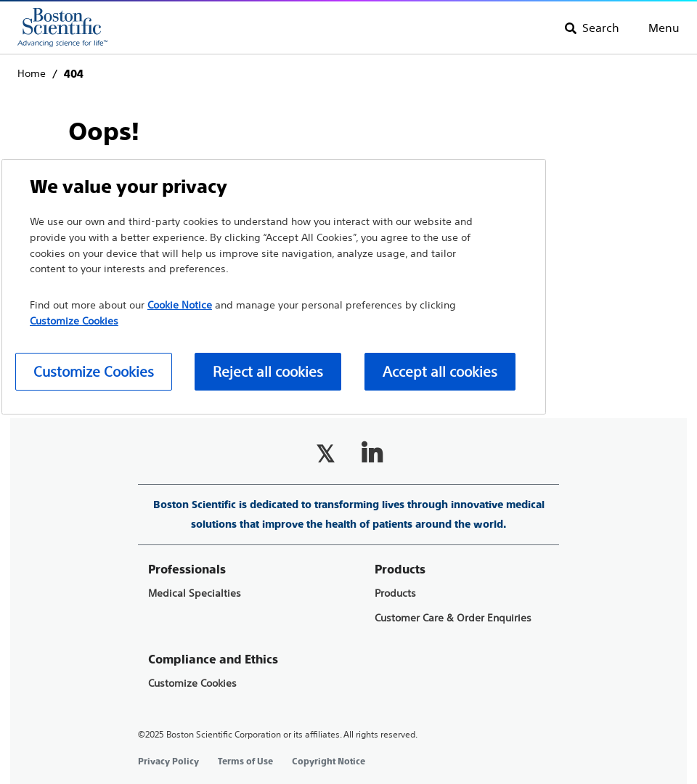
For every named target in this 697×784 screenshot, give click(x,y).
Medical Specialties (195, 593)
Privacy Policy (168, 761)
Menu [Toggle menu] (664, 28)
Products (395, 593)
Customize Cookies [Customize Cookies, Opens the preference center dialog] (94, 371)
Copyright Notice (329, 761)
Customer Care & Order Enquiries (453, 618)
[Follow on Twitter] (325, 454)
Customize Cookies (192, 683)
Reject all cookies (268, 371)
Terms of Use (245, 761)
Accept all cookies (440, 371)
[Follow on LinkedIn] (372, 454)
